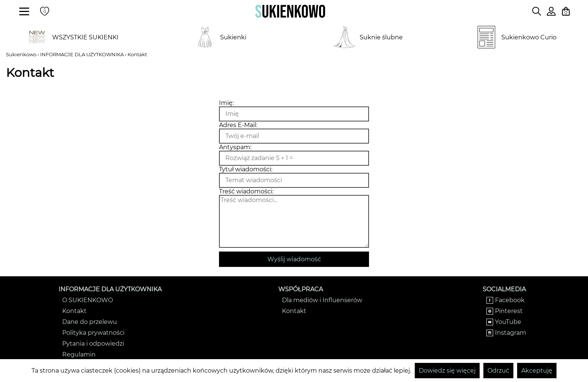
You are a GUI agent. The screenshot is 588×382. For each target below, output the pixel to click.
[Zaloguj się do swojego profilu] (551, 14)
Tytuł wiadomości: (246, 169)
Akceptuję (537, 371)
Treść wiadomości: (246, 191)
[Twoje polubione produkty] (45, 11)
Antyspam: (235, 147)
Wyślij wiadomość (294, 259)
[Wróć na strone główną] (290, 11)
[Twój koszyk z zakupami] (566, 11)
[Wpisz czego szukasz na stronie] (537, 11)
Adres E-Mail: (238, 125)
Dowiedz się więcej (447, 371)
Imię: (226, 103)
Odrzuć (498, 371)
